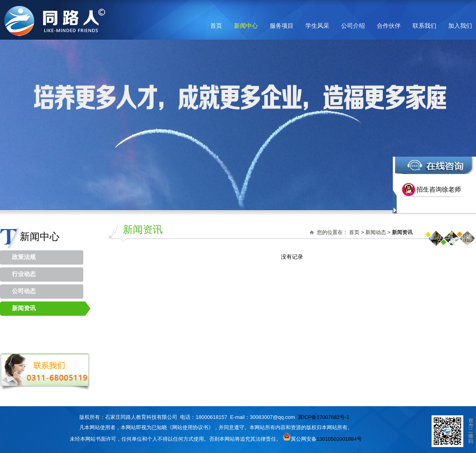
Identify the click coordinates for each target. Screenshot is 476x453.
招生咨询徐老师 (439, 189)
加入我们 (460, 26)
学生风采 (317, 26)
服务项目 (282, 26)
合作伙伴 (389, 26)
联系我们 (424, 26)
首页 (216, 26)
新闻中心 (246, 26)
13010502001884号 (339, 439)
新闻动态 (376, 232)
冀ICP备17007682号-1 (324, 417)
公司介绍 (353, 26)
